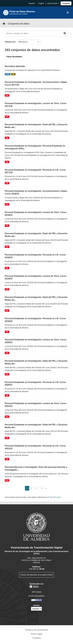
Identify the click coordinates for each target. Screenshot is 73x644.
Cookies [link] (36, 638)
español (32, 3)
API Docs (57, 497)
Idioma (36, 605)
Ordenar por (10, 42)
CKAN (34, 587)
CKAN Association (37, 596)
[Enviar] (65, 33)
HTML (8, 74)
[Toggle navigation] (68, 13)
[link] (66, 3)
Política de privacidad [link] (36, 630)
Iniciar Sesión (52, 3)
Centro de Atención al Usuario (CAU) (36, 575)
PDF (7, 95)
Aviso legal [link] (37, 634)
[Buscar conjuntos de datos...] (33, 33)
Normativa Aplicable (15, 66)
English (41, 3)
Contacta (66, 3)
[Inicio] (4, 24)
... (39, 487)
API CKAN (37, 592)
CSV (13, 74)
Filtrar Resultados (14, 57)
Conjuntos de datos (19, 24)
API (48, 497)
